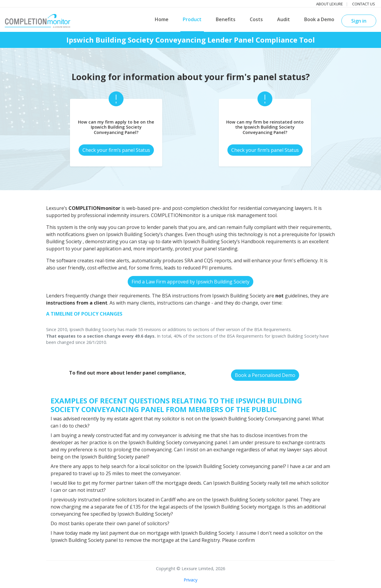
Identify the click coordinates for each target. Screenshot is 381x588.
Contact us (364, 4)
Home (162, 19)
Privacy (190, 580)
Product (192, 19)
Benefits (226, 19)
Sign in (359, 21)
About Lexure (330, 4)
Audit (284, 19)
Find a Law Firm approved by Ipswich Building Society (190, 282)
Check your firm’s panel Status (116, 150)
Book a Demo (319, 19)
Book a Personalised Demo (265, 375)
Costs (256, 19)
